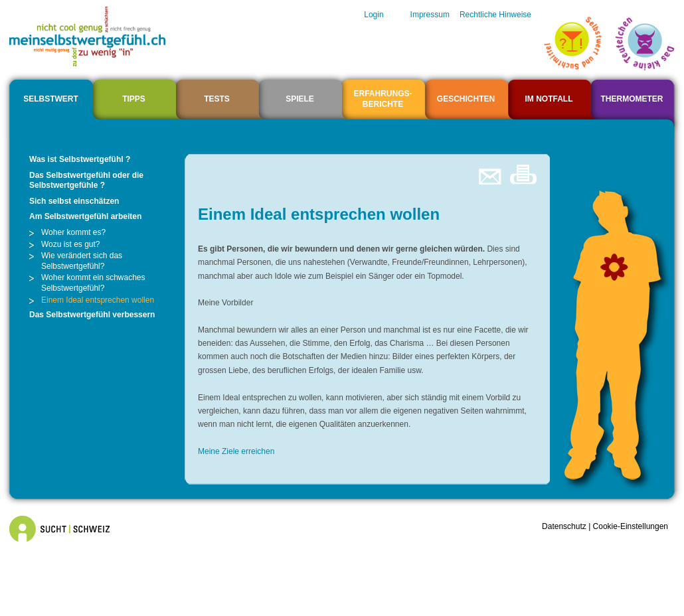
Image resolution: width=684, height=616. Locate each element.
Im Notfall (549, 99)
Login (374, 15)
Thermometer (632, 99)
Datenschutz (564, 526)
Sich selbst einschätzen (74, 201)
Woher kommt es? (73, 232)
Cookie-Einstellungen (631, 526)
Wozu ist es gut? (71, 244)
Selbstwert (51, 99)
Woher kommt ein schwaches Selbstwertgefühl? (93, 283)
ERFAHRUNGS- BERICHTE (383, 99)
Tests (217, 99)
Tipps (134, 99)
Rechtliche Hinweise (495, 15)
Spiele (300, 99)
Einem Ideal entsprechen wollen (98, 300)
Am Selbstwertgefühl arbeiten (85, 216)
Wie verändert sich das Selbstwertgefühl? (82, 261)
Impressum (430, 15)
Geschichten (466, 99)
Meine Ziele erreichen (236, 451)
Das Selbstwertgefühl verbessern (92, 315)
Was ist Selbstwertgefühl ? (80, 159)
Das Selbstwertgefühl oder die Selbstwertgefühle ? (86, 181)
